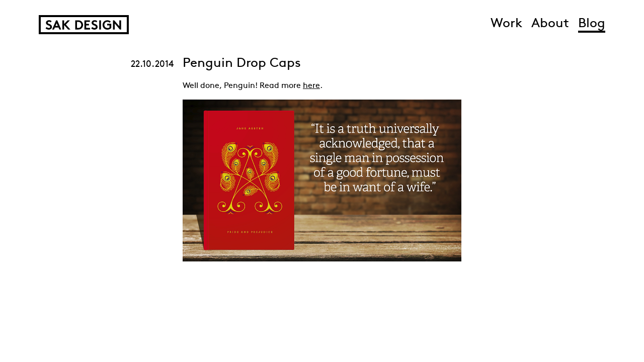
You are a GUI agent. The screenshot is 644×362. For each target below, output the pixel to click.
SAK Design (84, 25)
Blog (592, 24)
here (311, 86)
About (550, 24)
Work (506, 24)
